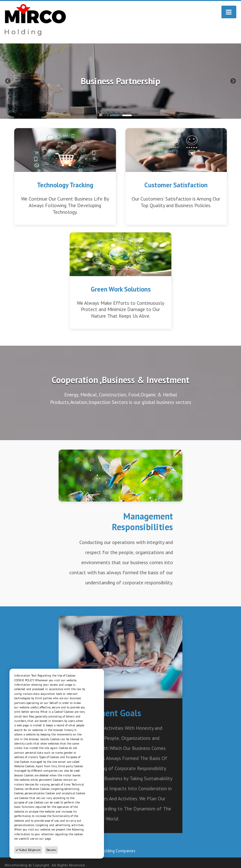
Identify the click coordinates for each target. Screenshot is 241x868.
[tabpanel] (120, 81)
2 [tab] (127, 115)
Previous (8, 81)
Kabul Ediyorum (28, 850)
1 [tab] (114, 115)
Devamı (51, 850)
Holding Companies (118, 851)
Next (233, 81)
